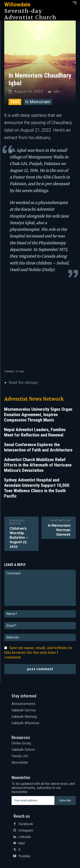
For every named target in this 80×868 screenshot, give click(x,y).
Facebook (26, 824)
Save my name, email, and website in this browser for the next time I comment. (38, 652)
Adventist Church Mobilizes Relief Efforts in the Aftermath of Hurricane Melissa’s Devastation (38, 465)
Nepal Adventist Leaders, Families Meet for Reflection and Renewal (35, 432)
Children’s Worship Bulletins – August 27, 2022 (19, 537)
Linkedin (25, 837)
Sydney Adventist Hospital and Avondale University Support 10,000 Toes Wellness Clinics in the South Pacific (37, 488)
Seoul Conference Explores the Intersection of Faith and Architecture (38, 447)
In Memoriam (38, 102)
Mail (22, 843)
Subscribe (65, 801)
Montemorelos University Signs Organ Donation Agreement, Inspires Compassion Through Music (38, 415)
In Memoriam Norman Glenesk (59, 530)
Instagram (26, 831)
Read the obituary (24, 382)
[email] (33, 801)
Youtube (24, 856)
